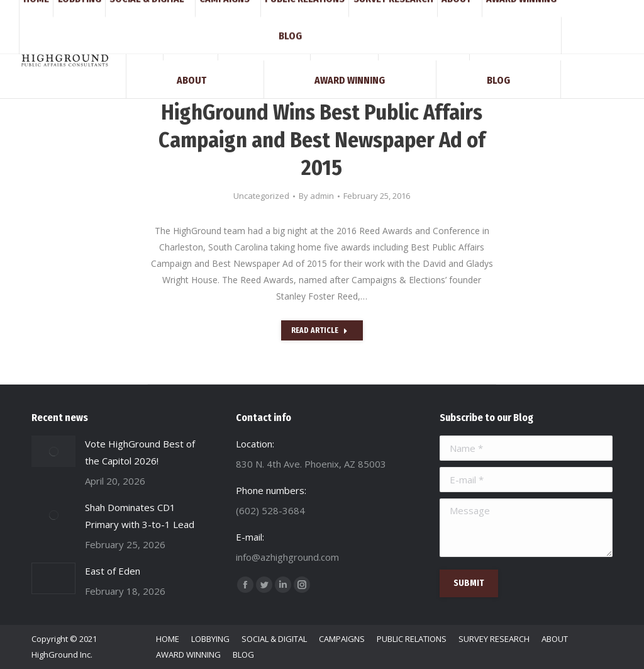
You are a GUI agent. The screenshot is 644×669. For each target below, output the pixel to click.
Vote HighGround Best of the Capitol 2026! (140, 452)
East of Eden (113, 571)
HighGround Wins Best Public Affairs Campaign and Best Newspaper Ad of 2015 (322, 140)
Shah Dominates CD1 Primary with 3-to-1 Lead (140, 516)
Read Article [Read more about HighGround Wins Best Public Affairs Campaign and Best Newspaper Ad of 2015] (319, 330)
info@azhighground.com (152, 11)
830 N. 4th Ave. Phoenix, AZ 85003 (272, 11)
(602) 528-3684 (62, 11)
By (316, 196)
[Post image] (53, 451)
